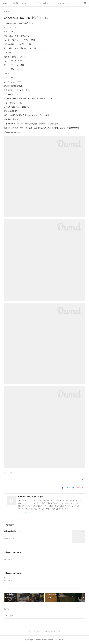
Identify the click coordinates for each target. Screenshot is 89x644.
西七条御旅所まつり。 (13, 531)
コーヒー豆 (34, 3)
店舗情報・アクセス (19, 3)
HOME (5, 3)
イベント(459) (8, 473)
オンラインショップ (65, 3)
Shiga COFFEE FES (12, 552)
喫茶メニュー (48, 3)
